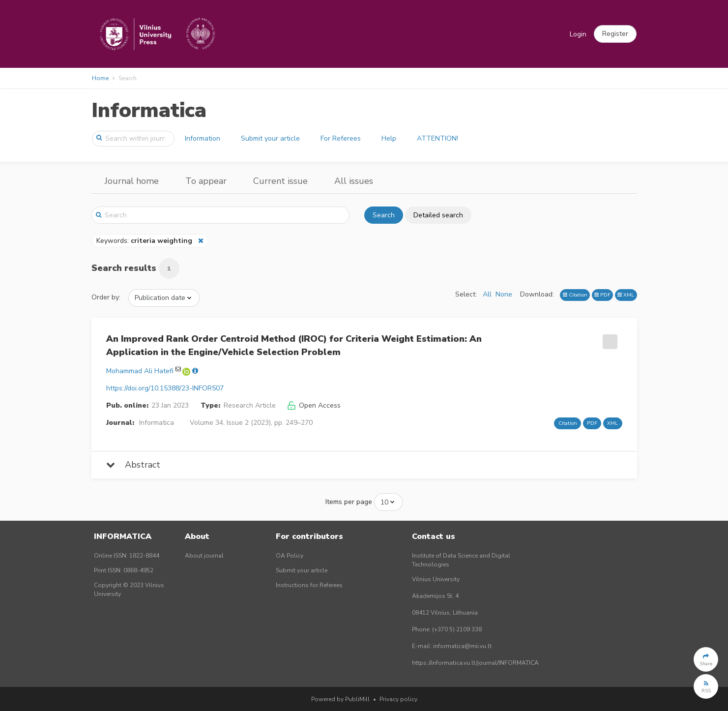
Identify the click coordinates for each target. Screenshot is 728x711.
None (504, 294)
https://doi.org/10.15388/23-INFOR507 (165, 388)
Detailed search (438, 215)
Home (100, 78)
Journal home (132, 181)
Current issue (280, 181)
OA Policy (290, 556)
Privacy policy (398, 699)
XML (626, 295)
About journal (204, 556)
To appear (206, 181)
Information (203, 138)
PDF (602, 295)
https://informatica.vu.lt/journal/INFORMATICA (475, 663)
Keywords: (145, 241)
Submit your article (270, 138)
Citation (575, 295)
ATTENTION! (437, 138)
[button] (615, 34)
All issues (354, 181)
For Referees (341, 138)
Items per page (349, 502)
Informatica (149, 110)
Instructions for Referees (309, 585)
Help (389, 138)
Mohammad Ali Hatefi (140, 371)
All (487, 294)
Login (578, 34)
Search (384, 215)
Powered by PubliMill (340, 699)
